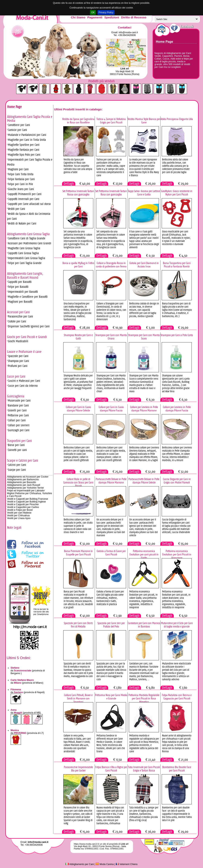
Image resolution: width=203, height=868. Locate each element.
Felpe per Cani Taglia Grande (25, 263)
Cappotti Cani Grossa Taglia (23, 253)
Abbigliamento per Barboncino (23, 479)
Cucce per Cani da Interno (23, 386)
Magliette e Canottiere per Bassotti (28, 297)
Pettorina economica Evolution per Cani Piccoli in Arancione (177, 554)
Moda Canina (105, 864)
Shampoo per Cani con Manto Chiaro (111, 337)
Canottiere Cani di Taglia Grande (27, 238)
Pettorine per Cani (18, 415)
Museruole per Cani (19, 400)
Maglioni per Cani (18, 169)
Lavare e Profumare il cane (24, 352)
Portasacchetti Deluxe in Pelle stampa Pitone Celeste (144, 481)
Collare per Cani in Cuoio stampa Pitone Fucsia (111, 409)
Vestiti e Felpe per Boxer (20, 510)
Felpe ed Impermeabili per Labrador (26, 491)
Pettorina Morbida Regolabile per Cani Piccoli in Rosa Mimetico (144, 698)
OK (93, 12)
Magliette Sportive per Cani (24, 145)
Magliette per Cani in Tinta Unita (27, 140)
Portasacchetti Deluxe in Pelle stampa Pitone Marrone (111, 481)
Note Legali (14, 528)
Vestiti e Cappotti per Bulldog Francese (28, 499)
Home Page (165, 42)
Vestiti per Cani (17, 209)
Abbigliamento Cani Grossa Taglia (28, 234)
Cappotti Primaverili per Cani (25, 194)
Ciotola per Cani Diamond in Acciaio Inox (144, 265)
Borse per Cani (16, 445)
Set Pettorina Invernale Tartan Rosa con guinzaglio (111, 193)
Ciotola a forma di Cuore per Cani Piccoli (111, 553)
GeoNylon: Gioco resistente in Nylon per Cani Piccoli (177, 193)
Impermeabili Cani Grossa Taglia (26, 258)
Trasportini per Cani (19, 441)
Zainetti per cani (17, 450)
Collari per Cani (17, 420)
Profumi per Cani (18, 366)
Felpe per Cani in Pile (20, 184)
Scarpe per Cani (17, 470)
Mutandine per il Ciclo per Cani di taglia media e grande (177, 625)
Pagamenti (95, 17)
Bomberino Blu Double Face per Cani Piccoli (177, 769)
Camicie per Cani (17, 130)
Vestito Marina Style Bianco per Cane (144, 121)
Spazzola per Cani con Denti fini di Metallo (78, 625)
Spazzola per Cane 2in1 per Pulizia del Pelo (111, 625)
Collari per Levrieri (19, 425)
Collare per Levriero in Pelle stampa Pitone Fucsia (177, 409)
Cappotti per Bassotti (20, 282)
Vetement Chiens (127, 864)
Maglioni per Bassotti (20, 302)
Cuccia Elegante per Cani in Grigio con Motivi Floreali (177, 481)
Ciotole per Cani (17, 321)
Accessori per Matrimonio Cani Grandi (30, 243)
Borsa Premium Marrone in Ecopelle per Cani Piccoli (78, 553)
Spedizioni (112, 17)
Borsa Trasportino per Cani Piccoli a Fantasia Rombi (177, 265)
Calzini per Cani (17, 465)
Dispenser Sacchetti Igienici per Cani (29, 326)
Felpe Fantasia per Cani (21, 179)
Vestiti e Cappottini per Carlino (23, 507)
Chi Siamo (78, 17)
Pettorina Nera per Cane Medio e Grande (111, 697)
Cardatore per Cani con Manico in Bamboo (144, 625)
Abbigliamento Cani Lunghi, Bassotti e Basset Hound (25, 276)
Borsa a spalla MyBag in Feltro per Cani (78, 265)
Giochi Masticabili (18, 341)
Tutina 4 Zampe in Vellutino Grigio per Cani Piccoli (111, 121)
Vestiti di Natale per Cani (22, 223)
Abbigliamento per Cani (80, 864)
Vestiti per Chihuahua (18, 515)
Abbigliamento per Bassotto (22, 482)
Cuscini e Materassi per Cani (24, 381)
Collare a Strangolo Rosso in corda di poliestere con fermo (111, 265)
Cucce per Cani (16, 376)
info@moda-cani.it (128, 32)
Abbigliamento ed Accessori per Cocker (28, 477)
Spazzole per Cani (18, 356)
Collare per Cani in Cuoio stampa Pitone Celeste (78, 409)
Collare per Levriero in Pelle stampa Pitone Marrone (144, 409)
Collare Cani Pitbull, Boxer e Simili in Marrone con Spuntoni (78, 698)
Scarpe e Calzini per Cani (23, 461)
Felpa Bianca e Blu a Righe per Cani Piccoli (111, 769)
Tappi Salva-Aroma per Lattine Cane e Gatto (144, 193)
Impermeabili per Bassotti (23, 292)
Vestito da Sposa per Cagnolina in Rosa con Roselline (78, 121)
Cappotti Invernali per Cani (24, 199)
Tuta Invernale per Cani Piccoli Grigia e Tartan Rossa (144, 769)
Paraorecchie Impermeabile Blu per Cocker (78, 769)
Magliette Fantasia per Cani (24, 150)
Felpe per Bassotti (18, 287)
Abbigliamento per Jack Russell (24, 485)
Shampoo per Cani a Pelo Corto (177, 335)
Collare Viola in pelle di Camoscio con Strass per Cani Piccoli (78, 482)
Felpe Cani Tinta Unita (21, 174)
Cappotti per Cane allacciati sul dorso (29, 204)
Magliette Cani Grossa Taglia (24, 248)
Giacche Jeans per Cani (21, 189)
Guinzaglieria (16, 396)
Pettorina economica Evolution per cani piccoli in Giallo (144, 554)
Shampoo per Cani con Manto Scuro (144, 337)
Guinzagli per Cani (19, 430)
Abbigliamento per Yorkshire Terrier (26, 488)
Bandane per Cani (18, 405)
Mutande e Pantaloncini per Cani (27, 135)
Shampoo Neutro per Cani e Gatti (78, 337)
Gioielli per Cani (17, 410)
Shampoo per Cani (18, 361)
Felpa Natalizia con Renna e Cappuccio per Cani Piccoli (177, 697)
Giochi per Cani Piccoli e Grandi (27, 337)
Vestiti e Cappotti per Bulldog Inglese (26, 502)
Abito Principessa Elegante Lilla (177, 119)
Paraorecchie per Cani (20, 316)
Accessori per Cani (18, 312)
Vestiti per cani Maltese (19, 513)
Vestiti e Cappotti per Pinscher (23, 504)
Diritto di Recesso (134, 17)
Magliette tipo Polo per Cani (24, 155)
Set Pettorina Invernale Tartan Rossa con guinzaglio (78, 193)
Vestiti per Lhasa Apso (19, 518)
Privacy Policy (106, 12)
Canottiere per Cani (19, 125)
